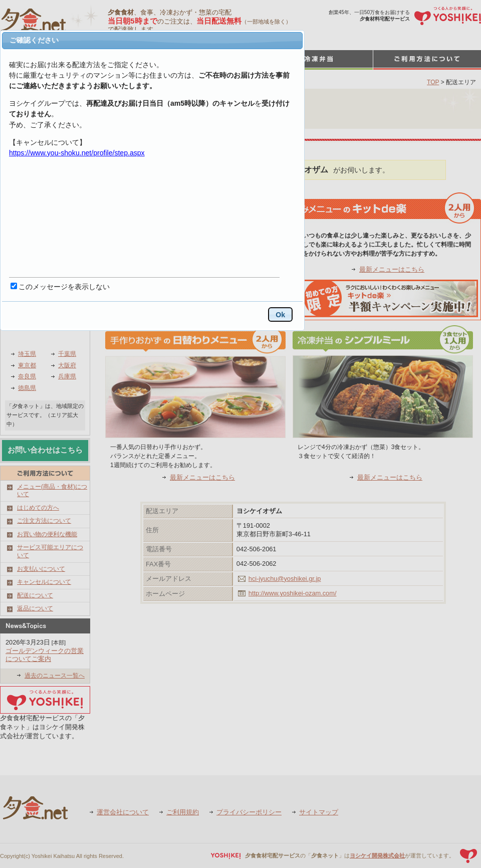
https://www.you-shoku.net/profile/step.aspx (77, 153)
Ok (280, 315)
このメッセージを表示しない (64, 287)
